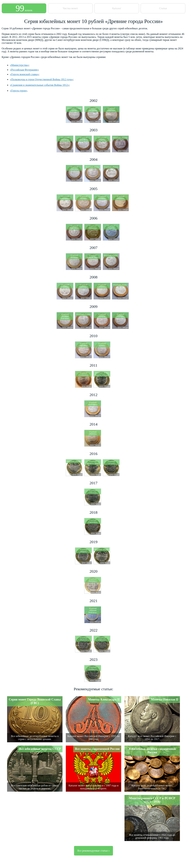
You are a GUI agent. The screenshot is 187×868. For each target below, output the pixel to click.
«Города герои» (19, 91)
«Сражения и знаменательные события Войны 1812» (39, 85)
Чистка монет (70, 8)
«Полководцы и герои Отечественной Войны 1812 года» (41, 79)
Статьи (163, 8)
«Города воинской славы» (24, 74)
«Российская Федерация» (24, 70)
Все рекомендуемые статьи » (93, 851)
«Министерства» (19, 65)
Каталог (117, 8)
